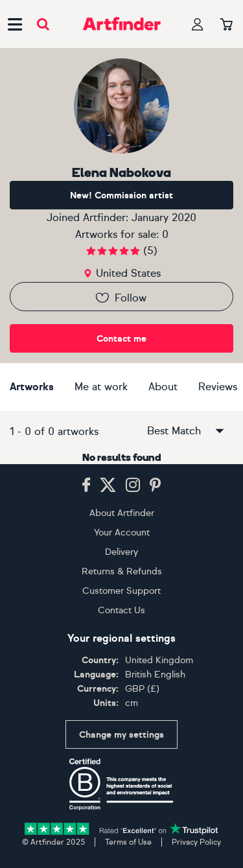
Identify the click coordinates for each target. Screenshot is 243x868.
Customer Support (121, 591)
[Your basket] (226, 25)
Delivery (121, 552)
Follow (120, 298)
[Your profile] (198, 24)
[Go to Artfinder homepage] (122, 24)
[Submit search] (43, 24)
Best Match (187, 431)
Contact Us (121, 610)
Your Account (122, 533)
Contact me (121, 339)
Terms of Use (128, 842)
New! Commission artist (121, 195)
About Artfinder (122, 513)
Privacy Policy (196, 842)
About (163, 387)
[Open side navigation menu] (15, 24)
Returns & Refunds (122, 571)
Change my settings (121, 735)
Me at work (101, 387)
